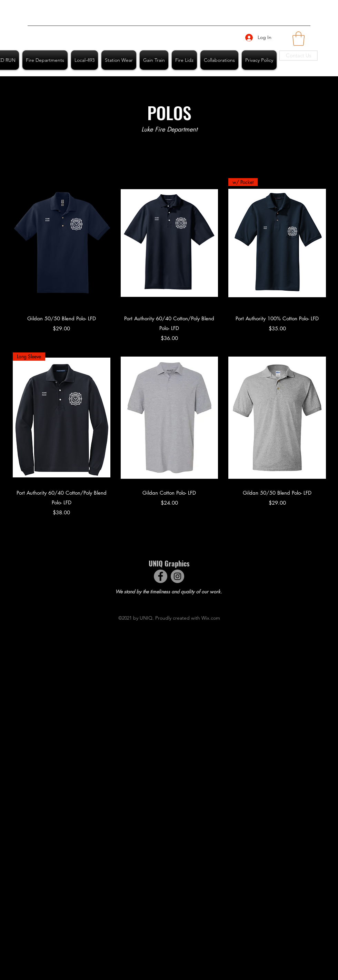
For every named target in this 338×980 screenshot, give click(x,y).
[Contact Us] (298, 56)
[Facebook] (161, 576)
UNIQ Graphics (169, 563)
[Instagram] (177, 576)
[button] (299, 39)
